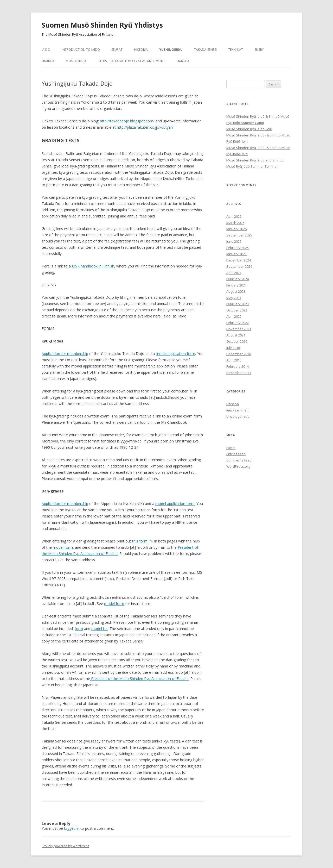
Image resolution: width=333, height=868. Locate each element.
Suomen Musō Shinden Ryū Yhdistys (102, 25)
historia (141, 50)
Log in (231, 448)
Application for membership (65, 354)
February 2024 (238, 279)
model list (100, 629)
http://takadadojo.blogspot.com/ (128, 121)
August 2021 (236, 335)
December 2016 (239, 354)
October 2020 (237, 341)
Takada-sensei (205, 50)
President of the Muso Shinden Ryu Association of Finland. (140, 679)
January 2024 (236, 285)
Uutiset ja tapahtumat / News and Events (132, 61)
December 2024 (239, 260)
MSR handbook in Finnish (93, 266)
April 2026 (234, 216)
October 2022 (237, 310)
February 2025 (238, 248)
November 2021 (239, 329)
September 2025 (239, 235)
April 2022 (234, 316)
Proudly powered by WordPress (65, 846)
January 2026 (236, 229)
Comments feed (239, 460)
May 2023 (234, 298)
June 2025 (234, 241)
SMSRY (259, 50)
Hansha (183, 61)
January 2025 (236, 254)
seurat (117, 50)
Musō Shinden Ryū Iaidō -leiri (249, 129)
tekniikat (236, 50)
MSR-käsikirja (76, 61)
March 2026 (235, 223)
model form (63, 547)
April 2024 (234, 273)
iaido (46, 50)
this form (140, 541)
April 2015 (234, 360)
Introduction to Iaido (81, 50)
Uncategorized (238, 416)
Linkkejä (48, 61)
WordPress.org (238, 466)
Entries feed (236, 454)
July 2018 (233, 348)
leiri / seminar (237, 410)
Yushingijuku (171, 50)
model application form (175, 354)
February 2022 (238, 323)
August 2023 (236, 291)
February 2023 (238, 304)
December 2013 (239, 373)
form (79, 629)
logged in (72, 828)
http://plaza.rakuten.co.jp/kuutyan (145, 127)
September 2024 (239, 266)
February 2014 (238, 366)
